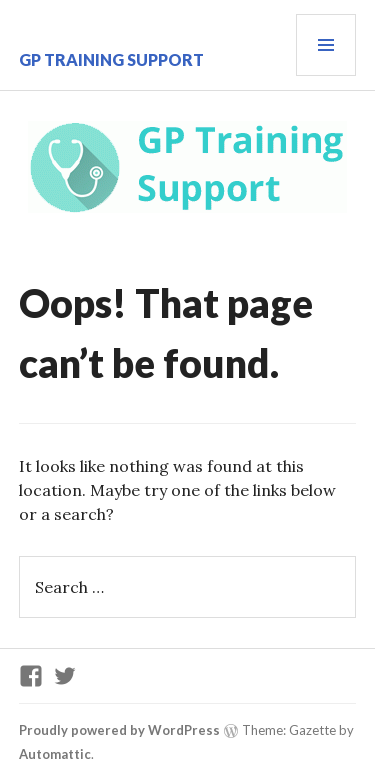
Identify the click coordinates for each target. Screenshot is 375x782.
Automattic (55, 754)
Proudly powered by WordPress (119, 730)
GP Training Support (111, 59)
